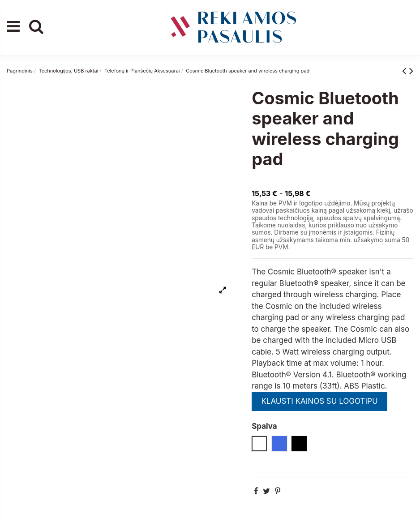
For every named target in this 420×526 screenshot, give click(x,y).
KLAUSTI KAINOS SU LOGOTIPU (319, 401)
